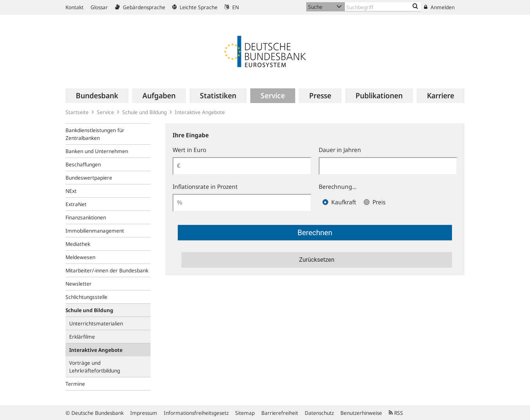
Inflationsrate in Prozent (205, 187)
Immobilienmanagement (95, 231)
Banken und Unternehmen (97, 151)
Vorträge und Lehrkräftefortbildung (95, 367)
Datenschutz (319, 413)
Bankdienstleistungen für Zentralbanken (95, 134)
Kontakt (75, 7)
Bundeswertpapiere (89, 178)
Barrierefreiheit (280, 413)
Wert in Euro (189, 150)
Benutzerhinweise (361, 413)
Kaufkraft (339, 202)
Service (105, 112)
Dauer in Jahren (340, 150)
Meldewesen (80, 257)
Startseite (77, 112)
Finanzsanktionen (86, 217)
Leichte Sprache (195, 7)
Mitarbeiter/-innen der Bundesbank (107, 270)
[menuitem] (97, 96)
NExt (71, 191)
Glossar (99, 7)
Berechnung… (338, 187)
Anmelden (439, 7)
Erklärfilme (82, 337)
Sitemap (245, 413)
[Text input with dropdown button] (383, 7)
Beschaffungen (83, 164)
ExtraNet (76, 204)
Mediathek (78, 244)
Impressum (144, 413)
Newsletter (79, 284)
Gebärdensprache (140, 7)
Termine (75, 384)
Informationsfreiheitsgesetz (196, 413)
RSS (396, 413)
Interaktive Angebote (200, 112)
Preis (374, 202)
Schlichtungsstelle (86, 297)
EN (232, 7)
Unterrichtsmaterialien (96, 323)
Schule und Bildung (144, 112)
